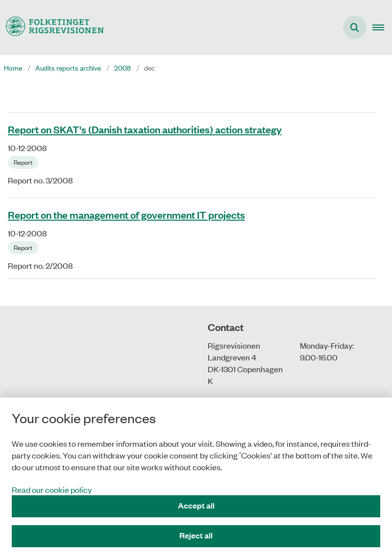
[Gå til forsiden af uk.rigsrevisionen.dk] (52, 27)
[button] (382, 27)
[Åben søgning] (355, 27)
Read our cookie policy (52, 489)
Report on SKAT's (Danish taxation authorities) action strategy (145, 129)
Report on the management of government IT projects (126, 214)
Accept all (196, 505)
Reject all (196, 535)
